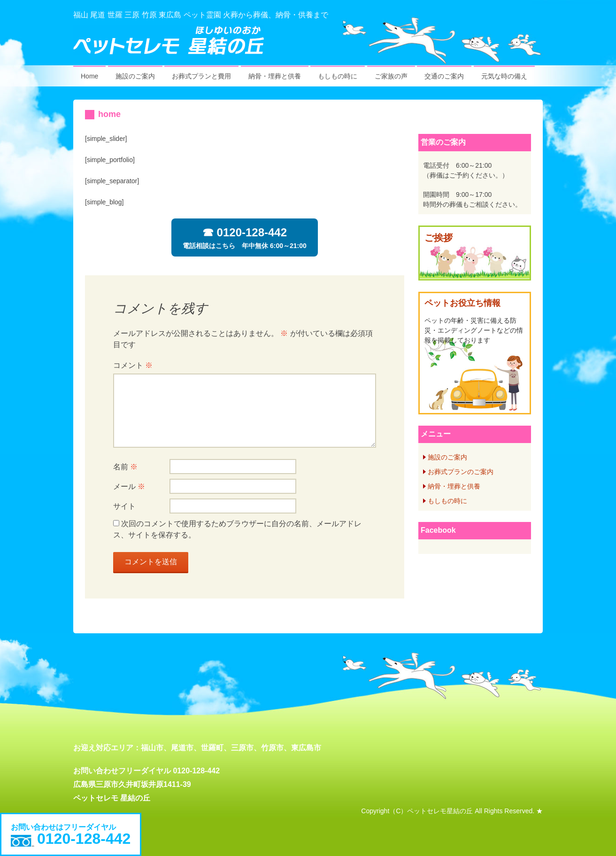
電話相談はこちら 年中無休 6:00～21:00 (245, 238)
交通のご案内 (444, 76)
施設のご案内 (135, 76)
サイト (124, 506)
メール (129, 486)
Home (89, 76)
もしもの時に (338, 76)
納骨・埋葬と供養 (275, 76)
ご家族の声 (391, 76)
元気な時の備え (504, 76)
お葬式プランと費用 (201, 76)
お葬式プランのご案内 (461, 472)
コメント (133, 365)
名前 (125, 467)
